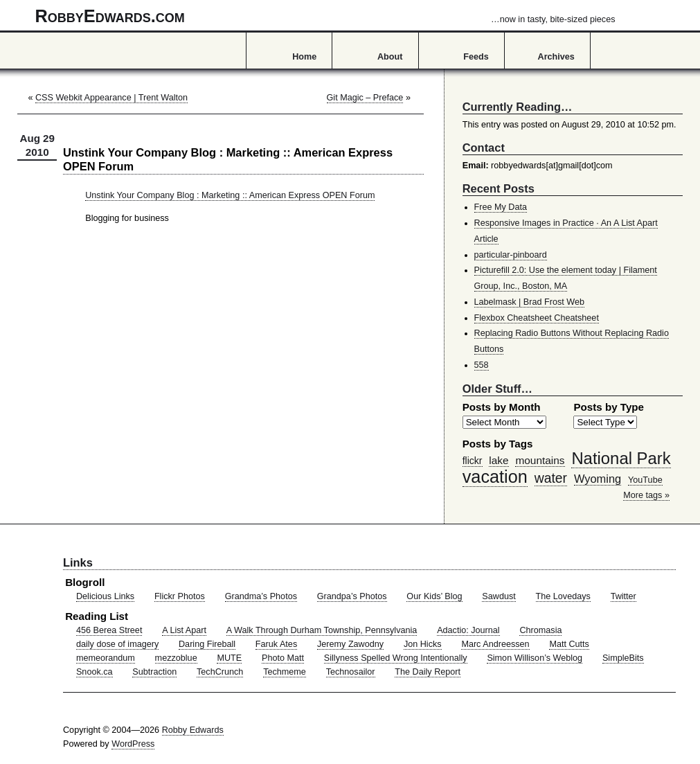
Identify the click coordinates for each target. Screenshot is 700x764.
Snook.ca (95, 672)
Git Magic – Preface (365, 98)
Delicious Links (105, 596)
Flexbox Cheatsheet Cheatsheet (537, 318)
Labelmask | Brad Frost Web (530, 302)
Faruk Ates (276, 644)
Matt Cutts (569, 644)
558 (482, 365)
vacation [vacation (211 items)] (495, 477)
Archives (556, 57)
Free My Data (501, 207)
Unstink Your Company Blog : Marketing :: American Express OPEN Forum (230, 195)
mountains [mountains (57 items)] (540, 460)
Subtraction (154, 672)
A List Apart (184, 630)
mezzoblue (176, 658)
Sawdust (499, 596)
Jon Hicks (423, 644)
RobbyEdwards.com (325, 16)
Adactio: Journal (468, 630)
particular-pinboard (511, 255)
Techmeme (285, 672)
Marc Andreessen (495, 644)
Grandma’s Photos (261, 596)
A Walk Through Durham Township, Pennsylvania (322, 630)
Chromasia (540, 630)
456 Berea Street (109, 630)
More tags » (646, 495)
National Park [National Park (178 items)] (621, 458)
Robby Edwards (193, 730)
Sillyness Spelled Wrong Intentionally (396, 658)
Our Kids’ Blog (434, 596)
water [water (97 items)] (551, 478)
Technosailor (351, 672)
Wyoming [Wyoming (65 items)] (598, 479)
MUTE (229, 658)
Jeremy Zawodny (350, 644)
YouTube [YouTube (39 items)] (645, 480)
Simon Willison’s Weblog (535, 658)
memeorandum (106, 658)
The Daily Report (428, 672)
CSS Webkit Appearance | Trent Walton (111, 98)
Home (304, 57)
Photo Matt (283, 658)
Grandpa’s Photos (352, 596)
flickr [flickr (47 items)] (473, 461)
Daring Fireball (207, 644)
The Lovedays (563, 596)
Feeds (476, 57)
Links (78, 562)
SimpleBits (623, 658)
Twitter (623, 596)
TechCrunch (220, 672)
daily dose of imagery (117, 644)
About (390, 57)
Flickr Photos (180, 596)
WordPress (133, 744)
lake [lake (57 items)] (499, 460)
